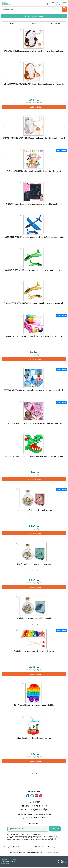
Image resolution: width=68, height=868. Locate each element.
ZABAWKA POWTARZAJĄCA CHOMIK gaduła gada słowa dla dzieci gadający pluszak (34, 140)
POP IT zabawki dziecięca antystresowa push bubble (34, 714)
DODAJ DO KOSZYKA (34, 108)
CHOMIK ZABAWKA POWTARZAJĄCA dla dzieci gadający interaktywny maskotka (34, 85)
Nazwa (12, 24)
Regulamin (16, 856)
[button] (28, 805)
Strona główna (8, 856)
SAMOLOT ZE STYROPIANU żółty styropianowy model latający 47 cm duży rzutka (34, 308)
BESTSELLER (61, 152)
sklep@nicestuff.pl (37, 819)
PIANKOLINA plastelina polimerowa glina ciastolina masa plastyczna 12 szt (34, 341)
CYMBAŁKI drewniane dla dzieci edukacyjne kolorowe (34, 660)
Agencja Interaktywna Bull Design (49, 862)
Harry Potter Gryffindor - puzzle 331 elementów (34, 517)
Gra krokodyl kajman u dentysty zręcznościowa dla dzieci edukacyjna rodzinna (34, 463)
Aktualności (44, 856)
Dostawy (31, 856)
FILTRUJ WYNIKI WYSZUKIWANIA (34, 16)
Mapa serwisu (37, 859)
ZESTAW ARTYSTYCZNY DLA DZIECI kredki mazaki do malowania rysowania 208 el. (34, 429)
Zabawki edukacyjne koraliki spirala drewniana (34, 748)
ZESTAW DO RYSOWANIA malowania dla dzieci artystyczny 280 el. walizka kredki (34, 396)
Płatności (37, 856)
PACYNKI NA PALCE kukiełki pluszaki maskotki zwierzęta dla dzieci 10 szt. (34, 173)
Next (65, 41)
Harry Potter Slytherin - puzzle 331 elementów (34, 572)
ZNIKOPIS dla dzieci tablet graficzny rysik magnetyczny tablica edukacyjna (34, 207)
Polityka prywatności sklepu (56, 856)
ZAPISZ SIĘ (55, 838)
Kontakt (30, 859)
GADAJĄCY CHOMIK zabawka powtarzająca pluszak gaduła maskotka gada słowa (34, 52)
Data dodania (56, 24)
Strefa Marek (24, 856)
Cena (34, 24)
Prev (3, 41)
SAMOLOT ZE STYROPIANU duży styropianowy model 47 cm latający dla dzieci (34, 274)
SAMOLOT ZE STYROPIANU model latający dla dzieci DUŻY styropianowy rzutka (34, 240)
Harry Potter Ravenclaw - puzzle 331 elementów (34, 626)
